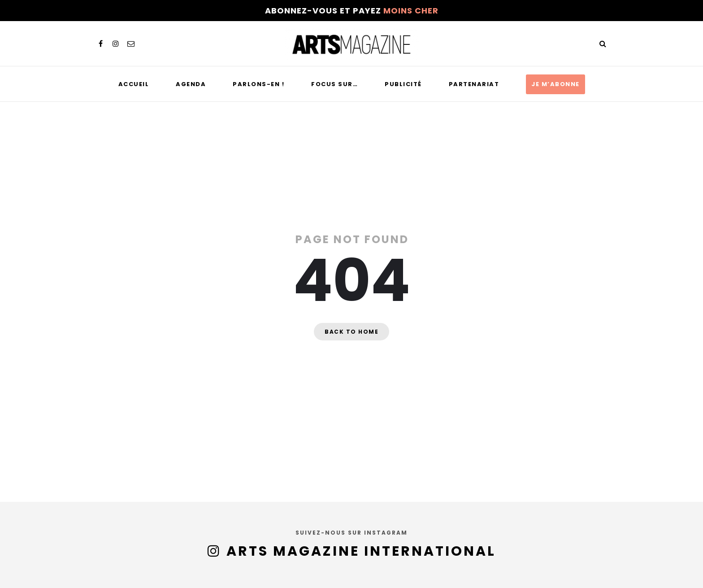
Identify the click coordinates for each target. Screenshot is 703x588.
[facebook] (100, 44)
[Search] (603, 44)
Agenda (191, 84)
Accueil (134, 84)
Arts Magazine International (361, 551)
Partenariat (474, 84)
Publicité (403, 84)
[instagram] (116, 44)
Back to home (351, 332)
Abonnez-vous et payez (352, 11)
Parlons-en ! (258, 84)
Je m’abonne (555, 84)
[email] (131, 44)
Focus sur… (334, 84)
